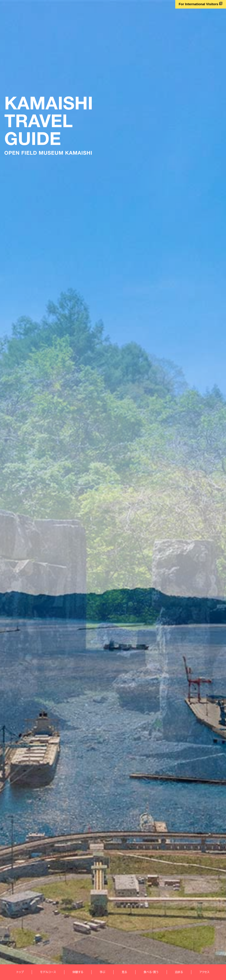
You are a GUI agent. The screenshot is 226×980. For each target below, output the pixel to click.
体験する (78, 972)
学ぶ (103, 972)
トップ (20, 972)
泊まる (179, 972)
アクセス (205, 972)
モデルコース (48, 972)
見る (124, 972)
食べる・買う (151, 972)
